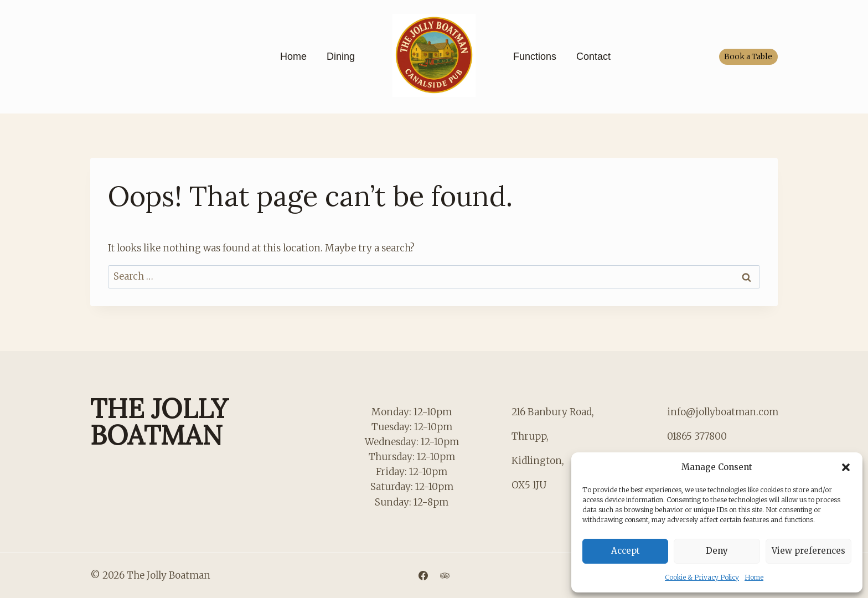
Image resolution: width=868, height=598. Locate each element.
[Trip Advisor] (445, 575)
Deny (717, 551)
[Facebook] (423, 575)
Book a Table (748, 57)
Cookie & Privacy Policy (702, 577)
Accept (626, 551)
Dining (341, 56)
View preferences (808, 551)
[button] (846, 467)
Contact (593, 56)
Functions (535, 56)
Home (754, 577)
